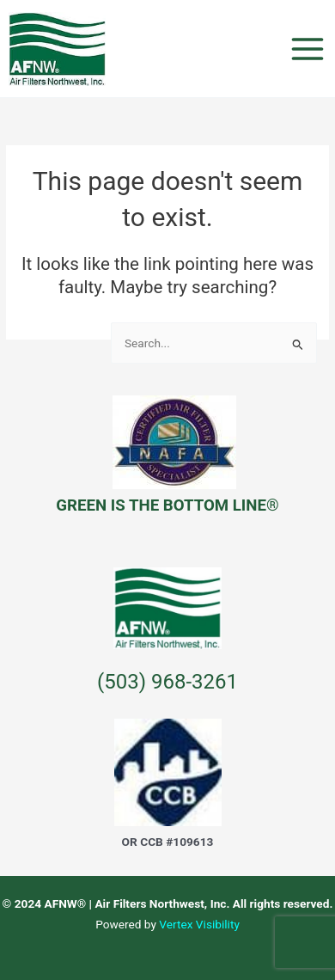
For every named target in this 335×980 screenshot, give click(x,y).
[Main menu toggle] (308, 49)
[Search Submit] (298, 344)
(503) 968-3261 (167, 682)
